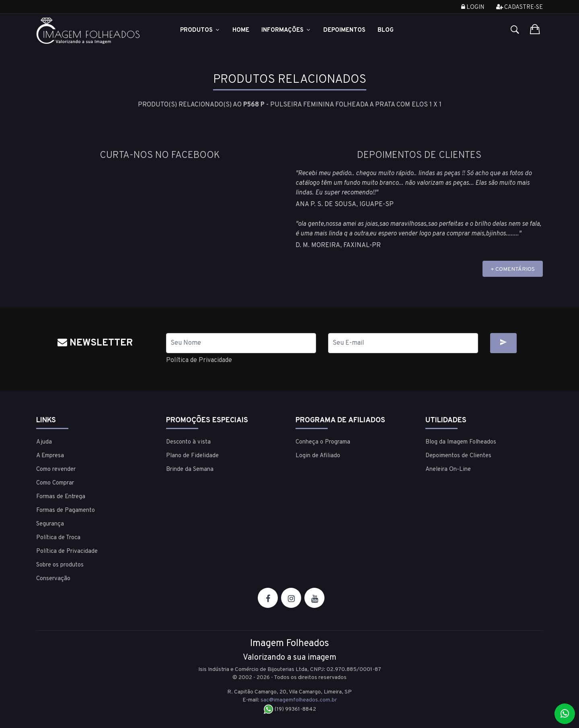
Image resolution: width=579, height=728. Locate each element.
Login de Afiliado (318, 456)
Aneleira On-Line (448, 469)
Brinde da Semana (190, 469)
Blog (386, 30)
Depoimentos (344, 30)
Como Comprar (55, 483)
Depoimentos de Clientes (458, 456)
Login (473, 7)
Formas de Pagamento (66, 510)
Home (241, 30)
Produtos (200, 30)
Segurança (50, 524)
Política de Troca (58, 538)
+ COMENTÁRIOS (513, 269)
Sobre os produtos (60, 565)
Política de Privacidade (199, 360)
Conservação (53, 579)
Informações (286, 30)
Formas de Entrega (61, 497)
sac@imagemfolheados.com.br (299, 700)
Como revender (56, 469)
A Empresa (50, 456)
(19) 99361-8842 (290, 709)
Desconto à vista (188, 442)
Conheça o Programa (323, 442)
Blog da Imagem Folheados (461, 442)
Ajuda (44, 442)
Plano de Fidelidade (192, 456)
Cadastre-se (519, 7)
